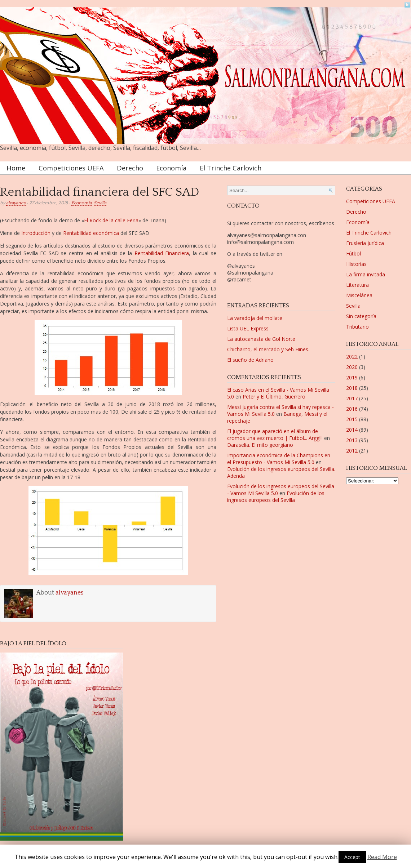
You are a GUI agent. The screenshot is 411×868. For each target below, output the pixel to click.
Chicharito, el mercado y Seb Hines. (268, 349)
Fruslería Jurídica (365, 243)
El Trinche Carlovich (231, 168)
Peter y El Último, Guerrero (274, 397)
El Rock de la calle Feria (111, 220)
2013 (352, 440)
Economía (171, 168)
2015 (352, 419)
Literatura (357, 285)
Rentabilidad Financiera (162, 253)
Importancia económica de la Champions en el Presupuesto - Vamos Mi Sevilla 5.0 (279, 459)
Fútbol (353, 253)
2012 (352, 451)
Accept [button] (352, 857)
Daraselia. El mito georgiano (260, 445)
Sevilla (100, 203)
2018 (352, 388)
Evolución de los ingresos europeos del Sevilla (276, 497)
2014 (352, 430)
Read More (382, 857)
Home (16, 168)
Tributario (357, 327)
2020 (352, 367)
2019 (352, 377)
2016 (352, 409)
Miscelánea (359, 295)
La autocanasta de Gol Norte (261, 339)
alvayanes (16, 203)
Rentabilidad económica (91, 233)
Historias (356, 264)
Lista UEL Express (248, 328)
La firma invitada (366, 274)
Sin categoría (361, 316)
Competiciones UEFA (71, 168)
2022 (352, 357)
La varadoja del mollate (255, 318)
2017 (352, 398)
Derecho (130, 168)
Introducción (36, 233)
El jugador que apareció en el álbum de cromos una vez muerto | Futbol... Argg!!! (275, 435)
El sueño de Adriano (250, 360)
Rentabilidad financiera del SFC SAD (100, 192)
